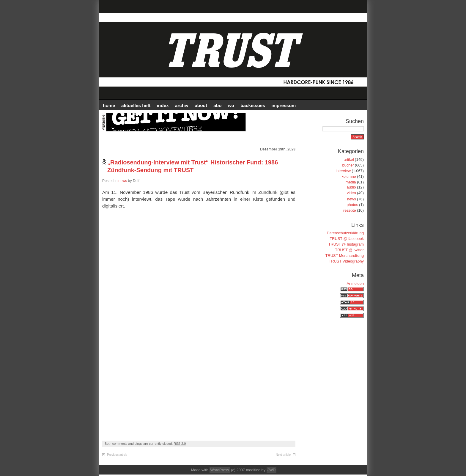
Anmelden (355, 283)
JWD (272, 470)
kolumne (349, 176)
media (351, 182)
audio (351, 187)
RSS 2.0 (180, 444)
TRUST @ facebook (347, 239)
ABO (217, 105)
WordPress (220, 470)
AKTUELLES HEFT (136, 105)
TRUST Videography (346, 261)
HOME (109, 105)
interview (343, 171)
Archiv (182, 105)
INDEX (163, 105)
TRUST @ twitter (349, 250)
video (351, 193)
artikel (349, 160)
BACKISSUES (253, 105)
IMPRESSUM (284, 105)
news (123, 181)
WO (231, 105)
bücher (348, 165)
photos (352, 205)
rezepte (350, 210)
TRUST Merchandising (345, 256)
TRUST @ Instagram (346, 244)
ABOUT (201, 105)
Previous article (117, 455)
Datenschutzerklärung (345, 233)
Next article (283, 455)
